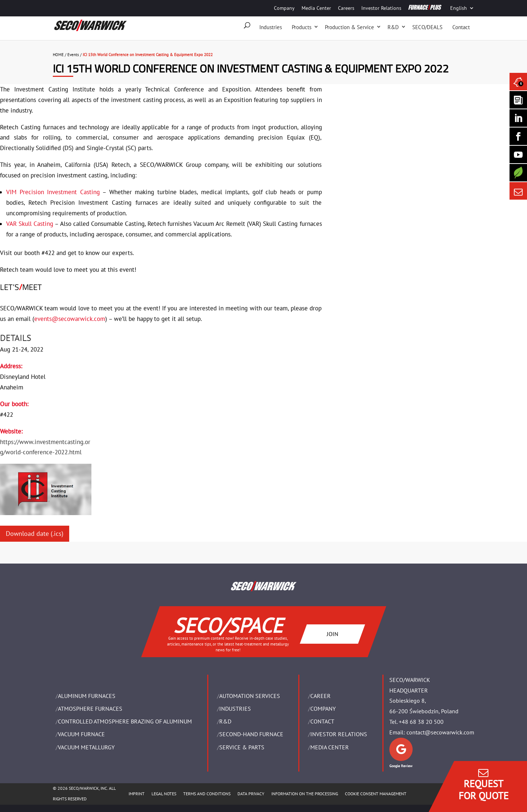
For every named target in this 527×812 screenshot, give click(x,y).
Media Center (316, 8)
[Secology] (518, 173)
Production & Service (349, 27)
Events (73, 55)
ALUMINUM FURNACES (87, 696)
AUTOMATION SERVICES (250, 696)
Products (302, 27)
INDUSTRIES (235, 709)
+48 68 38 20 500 (421, 722)
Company (284, 8)
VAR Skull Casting (30, 224)
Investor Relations (381, 8)
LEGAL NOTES (164, 794)
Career (320, 696)
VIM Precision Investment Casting (53, 192)
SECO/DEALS (427, 27)
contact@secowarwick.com (440, 732)
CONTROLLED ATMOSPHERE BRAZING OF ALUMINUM (125, 721)
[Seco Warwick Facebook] (518, 136)
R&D (393, 27)
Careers (346, 8)
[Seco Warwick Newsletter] (518, 100)
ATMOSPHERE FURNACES (90, 709)
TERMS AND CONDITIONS (207, 794)
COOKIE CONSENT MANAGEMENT (376, 794)
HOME (58, 55)
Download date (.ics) (35, 534)
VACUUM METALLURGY (86, 747)
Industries (271, 27)
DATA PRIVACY (251, 794)
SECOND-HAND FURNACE (251, 734)
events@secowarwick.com (70, 319)
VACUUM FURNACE (81, 734)
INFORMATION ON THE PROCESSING (305, 794)
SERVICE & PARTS (242, 747)
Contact (461, 27)
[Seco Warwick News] (518, 82)
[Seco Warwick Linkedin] (518, 118)
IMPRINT (137, 794)
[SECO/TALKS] (518, 154)
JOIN (332, 633)
